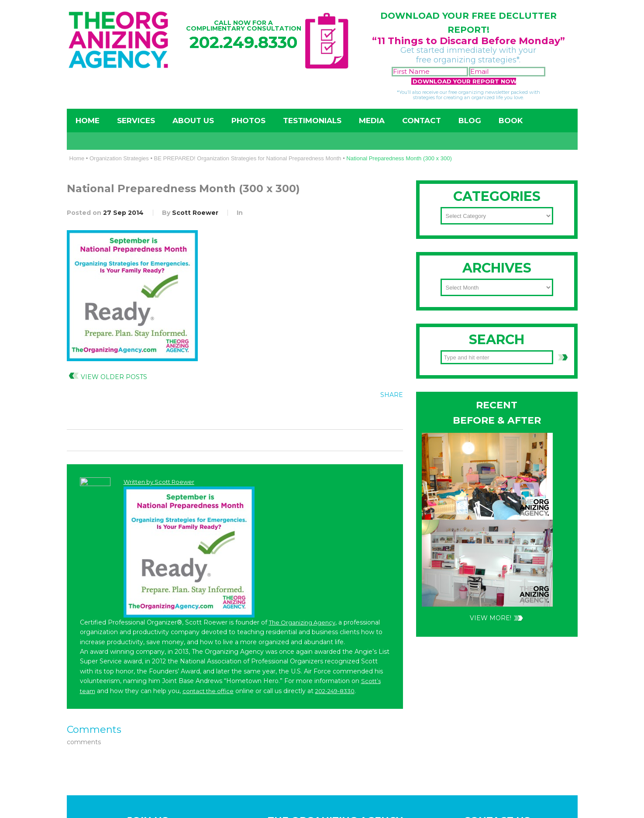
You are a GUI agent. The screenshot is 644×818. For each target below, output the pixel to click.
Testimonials (312, 121)
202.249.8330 (243, 42)
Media (372, 121)
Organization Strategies (119, 158)
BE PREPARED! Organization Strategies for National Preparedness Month (248, 158)
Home (88, 121)
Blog (470, 121)
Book (511, 121)
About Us (193, 121)
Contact (422, 121)
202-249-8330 (468, 425)
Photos (248, 121)
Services (136, 121)
